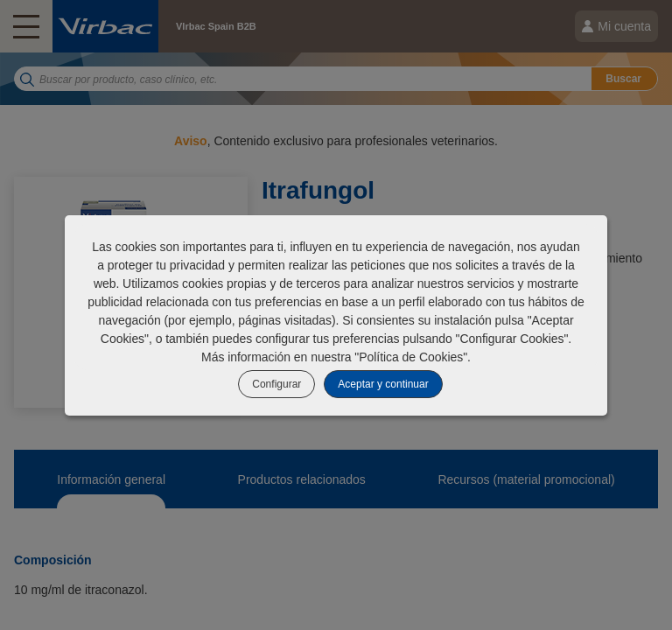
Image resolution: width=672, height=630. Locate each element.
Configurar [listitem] (276, 384)
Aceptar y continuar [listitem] (383, 384)
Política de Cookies (411, 357)
